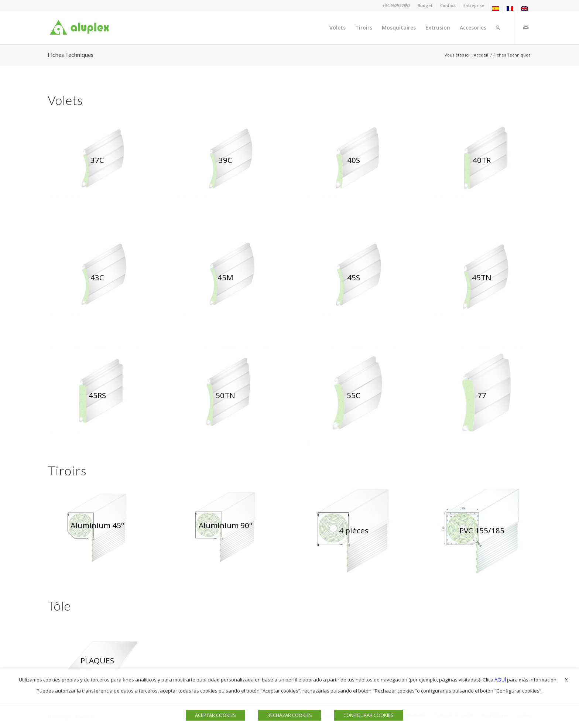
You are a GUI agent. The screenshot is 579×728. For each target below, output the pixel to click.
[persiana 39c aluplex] (225, 160)
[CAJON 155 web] (482, 531)
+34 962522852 (396, 5)
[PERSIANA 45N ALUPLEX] (225, 278)
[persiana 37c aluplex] (97, 160)
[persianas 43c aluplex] (97, 278)
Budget (425, 5)
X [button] (566, 680)
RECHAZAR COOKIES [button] (290, 715)
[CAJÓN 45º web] (97, 525)
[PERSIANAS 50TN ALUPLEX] (225, 395)
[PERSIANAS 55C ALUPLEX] (354, 395)
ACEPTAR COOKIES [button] (215, 715)
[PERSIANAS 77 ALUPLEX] (482, 395)
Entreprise (474, 5)
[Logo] (81, 28)
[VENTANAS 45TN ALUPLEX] (482, 278)
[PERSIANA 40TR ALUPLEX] (482, 160)
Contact (448, 5)
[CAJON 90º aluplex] (225, 525)
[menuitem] (425, 6)
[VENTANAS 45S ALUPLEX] (354, 278)
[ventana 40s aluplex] (354, 160)
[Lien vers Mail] (526, 27)
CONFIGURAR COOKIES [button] (369, 715)
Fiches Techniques (71, 54)
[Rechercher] (498, 28)
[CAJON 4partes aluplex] (354, 531)
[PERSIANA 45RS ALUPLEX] (97, 395)
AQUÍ (500, 680)
